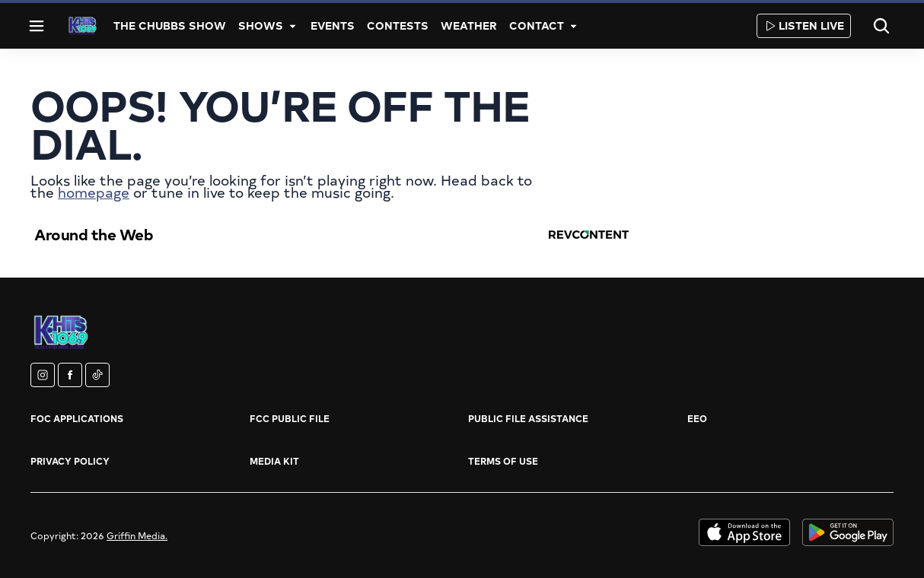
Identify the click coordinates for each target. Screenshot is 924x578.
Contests (398, 25)
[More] (292, 26)
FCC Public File (290, 418)
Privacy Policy (70, 461)
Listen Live (804, 25)
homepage (94, 192)
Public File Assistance (528, 418)
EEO (697, 418)
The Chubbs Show (170, 25)
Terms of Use (503, 461)
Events (333, 25)
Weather (469, 25)
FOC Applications (77, 418)
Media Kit (274, 461)
